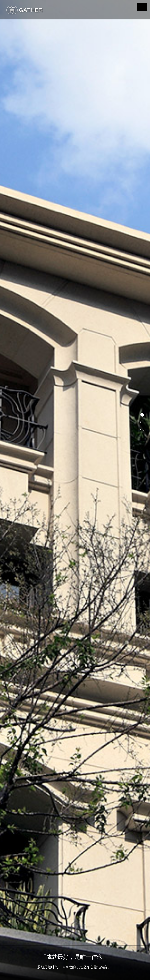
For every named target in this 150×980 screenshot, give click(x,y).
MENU (142, 7)
